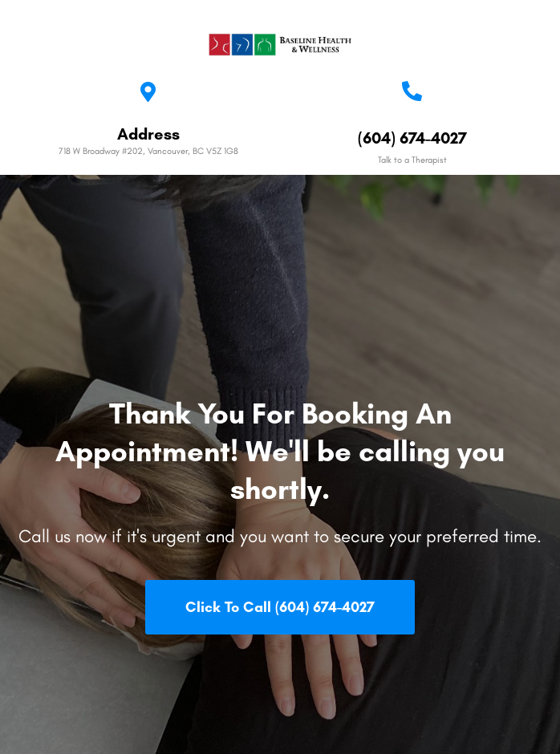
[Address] (148, 92)
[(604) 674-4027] (412, 91)
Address (148, 134)
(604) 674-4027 (412, 138)
